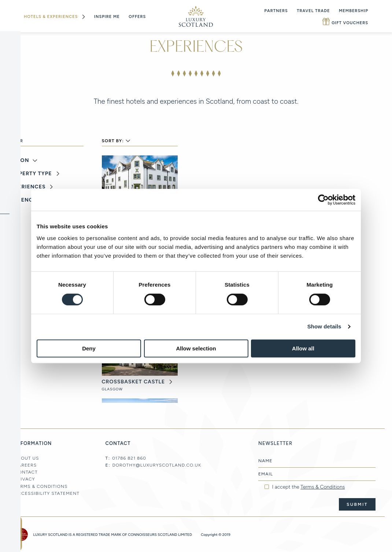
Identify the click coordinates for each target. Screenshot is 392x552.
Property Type (30, 174)
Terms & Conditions (41, 486)
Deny (89, 348)
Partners (276, 11)
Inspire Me (107, 17)
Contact (26, 472)
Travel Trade (313, 11)
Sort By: (113, 141)
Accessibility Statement (47, 493)
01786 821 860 (129, 458)
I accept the (308, 487)
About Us (27, 458)
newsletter (11, 534)
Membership (354, 11)
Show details (324, 326)
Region (18, 161)
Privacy (25, 479)
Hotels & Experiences (51, 17)
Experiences (26, 187)
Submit (357, 504)
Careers (26, 465)
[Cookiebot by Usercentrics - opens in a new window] (323, 200)
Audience (22, 200)
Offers (137, 17)
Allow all (303, 348)
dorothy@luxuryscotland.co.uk (157, 465)
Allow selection (196, 348)
